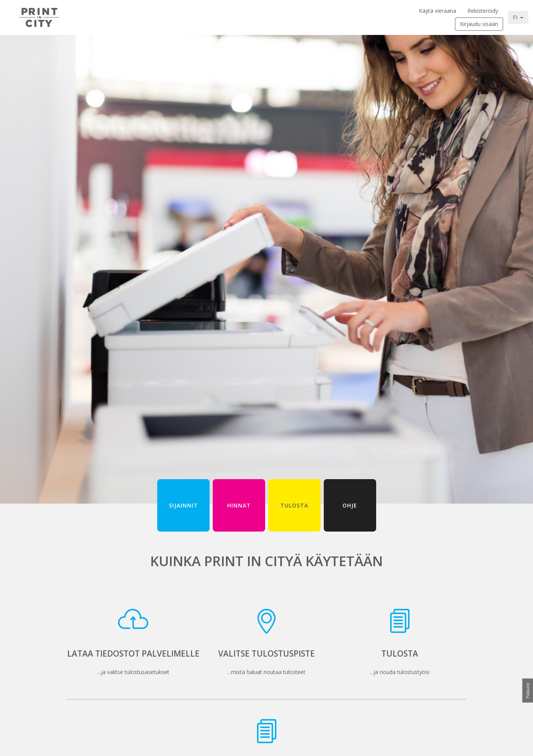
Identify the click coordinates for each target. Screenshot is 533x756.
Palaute (527, 690)
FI (516, 17)
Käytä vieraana (438, 11)
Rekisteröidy (483, 11)
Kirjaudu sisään (479, 24)
